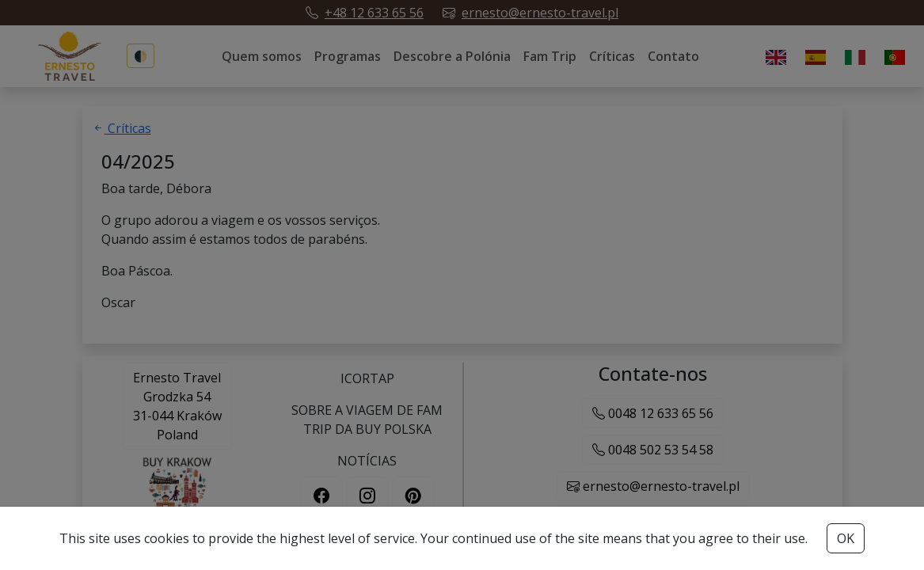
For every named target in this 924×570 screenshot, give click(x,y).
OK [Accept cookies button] (846, 538)
